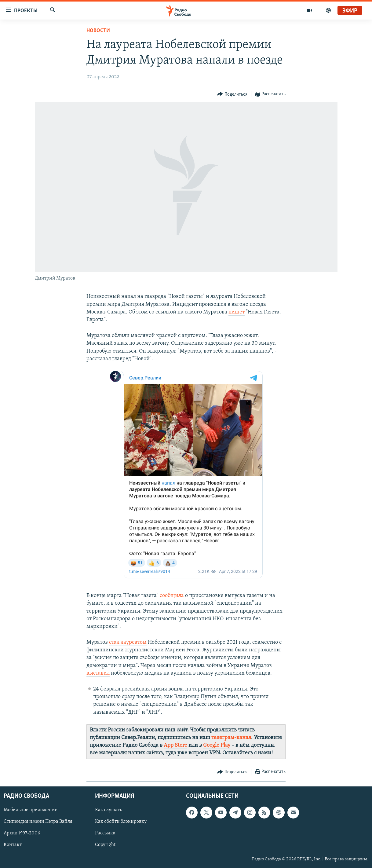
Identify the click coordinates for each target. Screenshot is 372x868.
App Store (175, 745)
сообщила (172, 596)
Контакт (13, 845)
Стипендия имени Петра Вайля (38, 822)
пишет (237, 312)
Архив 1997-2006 (22, 833)
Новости (98, 31)
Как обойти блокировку (121, 822)
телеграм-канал (231, 738)
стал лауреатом (128, 642)
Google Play (217, 745)
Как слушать (108, 810)
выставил (98, 673)
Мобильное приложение (31, 810)
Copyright (105, 845)
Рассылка (105, 833)
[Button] (232, 94)
